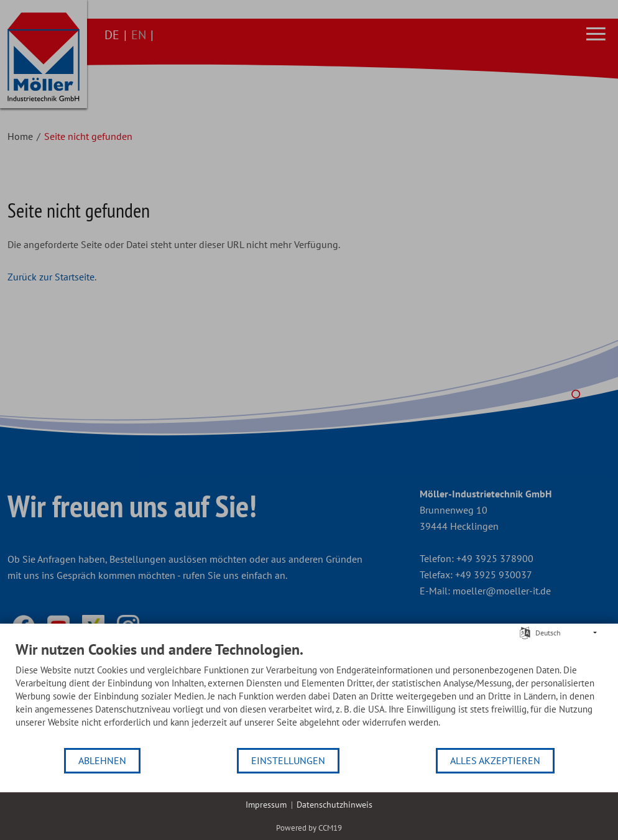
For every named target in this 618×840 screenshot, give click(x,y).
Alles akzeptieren (495, 760)
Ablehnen (102, 760)
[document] (309, 694)
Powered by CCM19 (309, 828)
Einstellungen (288, 760)
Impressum (266, 805)
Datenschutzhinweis (334, 805)
